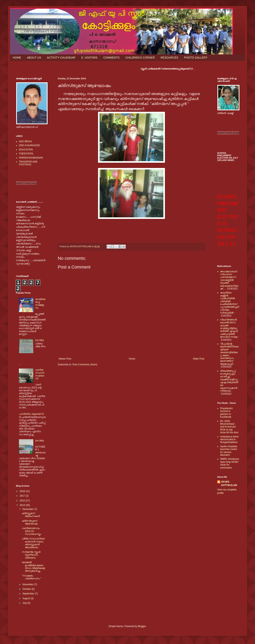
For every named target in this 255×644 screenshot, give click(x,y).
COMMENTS (111, 58)
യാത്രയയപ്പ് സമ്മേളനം (40, 303)
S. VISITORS (89, 58)
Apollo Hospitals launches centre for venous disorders (229, 451)
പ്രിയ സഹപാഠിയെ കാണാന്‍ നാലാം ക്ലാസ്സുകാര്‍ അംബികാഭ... (33, 543)
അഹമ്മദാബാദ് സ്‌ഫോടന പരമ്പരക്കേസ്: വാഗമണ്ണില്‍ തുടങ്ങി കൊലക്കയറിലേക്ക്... (229, 280)
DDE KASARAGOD (29, 145)
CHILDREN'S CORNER (140, 58)
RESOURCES (169, 58)
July (25, 603)
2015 (23, 501)
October (27, 589)
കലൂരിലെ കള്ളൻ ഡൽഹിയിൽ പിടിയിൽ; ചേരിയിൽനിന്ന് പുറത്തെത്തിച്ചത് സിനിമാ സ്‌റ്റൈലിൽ (229, 303)
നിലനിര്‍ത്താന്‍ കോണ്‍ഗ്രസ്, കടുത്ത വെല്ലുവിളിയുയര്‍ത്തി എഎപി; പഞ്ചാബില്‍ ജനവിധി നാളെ (229, 328)
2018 (23, 491)
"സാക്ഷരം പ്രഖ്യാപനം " (32, 577)
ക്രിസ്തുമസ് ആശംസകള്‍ (31, 515)
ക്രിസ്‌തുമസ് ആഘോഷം (30, 522)
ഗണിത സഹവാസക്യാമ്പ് (40, 374)
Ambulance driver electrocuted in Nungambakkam (229, 440)
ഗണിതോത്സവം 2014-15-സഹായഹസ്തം (32, 531)
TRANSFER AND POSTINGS (28, 163)
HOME (17, 58)
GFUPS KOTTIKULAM (229, 484)
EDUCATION (26, 150)
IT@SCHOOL (26, 154)
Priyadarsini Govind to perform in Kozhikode (226, 413)
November (28, 584)
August (27, 598)
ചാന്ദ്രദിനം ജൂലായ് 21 (31, 414)
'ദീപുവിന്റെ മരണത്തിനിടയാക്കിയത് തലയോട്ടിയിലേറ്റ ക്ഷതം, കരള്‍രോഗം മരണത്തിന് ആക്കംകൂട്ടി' (229, 354)
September (29, 594)
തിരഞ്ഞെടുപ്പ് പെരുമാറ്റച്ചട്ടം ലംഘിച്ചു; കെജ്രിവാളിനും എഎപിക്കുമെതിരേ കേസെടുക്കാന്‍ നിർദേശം (229, 381)
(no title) (40, 340)
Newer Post (65, 359)
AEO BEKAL (26, 141)
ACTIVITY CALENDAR (61, 58)
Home (132, 359)
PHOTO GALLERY (196, 58)
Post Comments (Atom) (85, 365)
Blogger (142, 626)
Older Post (199, 359)
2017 (23, 496)
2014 (23, 505)
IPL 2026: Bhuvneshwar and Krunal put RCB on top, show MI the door (229, 427)
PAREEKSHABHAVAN (31, 158)
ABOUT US (34, 58)
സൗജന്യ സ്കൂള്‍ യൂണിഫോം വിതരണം (31, 555)
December (28, 509)
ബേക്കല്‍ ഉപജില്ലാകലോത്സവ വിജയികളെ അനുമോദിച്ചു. (33, 567)
